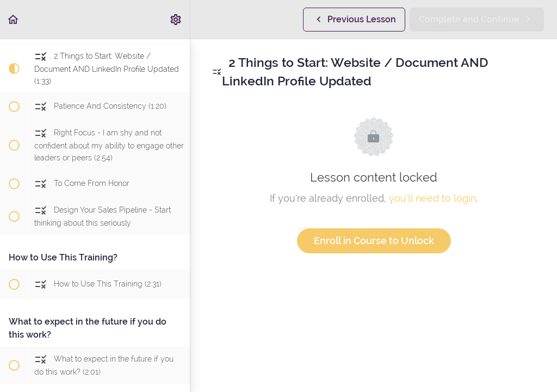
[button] (14, 19)
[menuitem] (176, 19)
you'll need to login (432, 198)
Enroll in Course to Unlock (374, 241)
